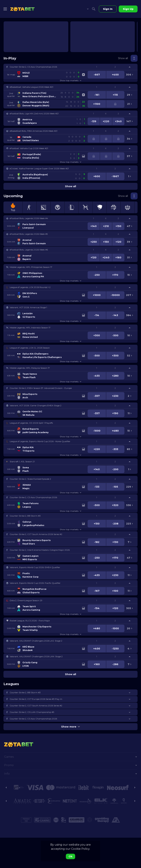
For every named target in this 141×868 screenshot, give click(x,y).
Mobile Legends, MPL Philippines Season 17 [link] (31, 267)
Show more (70, 727)
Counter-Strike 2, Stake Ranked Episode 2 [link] (30, 479)
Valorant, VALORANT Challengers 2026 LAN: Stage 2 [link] (36, 656)
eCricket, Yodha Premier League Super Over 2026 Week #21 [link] (39, 168)
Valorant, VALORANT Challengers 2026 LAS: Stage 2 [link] (36, 641)
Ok (70, 856)
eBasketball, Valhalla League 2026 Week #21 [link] (31, 87)
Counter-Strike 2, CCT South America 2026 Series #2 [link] (36, 534)
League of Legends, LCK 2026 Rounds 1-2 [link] (30, 287)
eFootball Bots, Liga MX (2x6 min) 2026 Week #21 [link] (34, 113)
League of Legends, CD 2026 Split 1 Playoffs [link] (31, 423)
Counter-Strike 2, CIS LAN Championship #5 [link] (32, 712)
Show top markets (70, 80)
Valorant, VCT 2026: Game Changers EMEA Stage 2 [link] (36, 405)
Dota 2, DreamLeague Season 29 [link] (26, 600)
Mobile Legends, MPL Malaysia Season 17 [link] (30, 368)
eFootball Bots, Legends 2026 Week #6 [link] (29, 250)
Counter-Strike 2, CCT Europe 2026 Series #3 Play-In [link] (36, 699)
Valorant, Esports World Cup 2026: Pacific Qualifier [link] (35, 583)
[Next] (135, 788)
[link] (22, 9)
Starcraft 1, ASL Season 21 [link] (22, 461)
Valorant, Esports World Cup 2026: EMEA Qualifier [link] (35, 567)
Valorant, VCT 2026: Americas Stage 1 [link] (28, 307)
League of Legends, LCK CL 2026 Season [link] (30, 348)
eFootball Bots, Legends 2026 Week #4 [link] (29, 218)
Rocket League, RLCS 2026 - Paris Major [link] (30, 621)
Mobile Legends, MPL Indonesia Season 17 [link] (30, 328)
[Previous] (6, 788)
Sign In (108, 9)
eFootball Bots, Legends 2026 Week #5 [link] (29, 234)
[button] (70, 67)
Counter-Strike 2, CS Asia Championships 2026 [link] (33, 67)
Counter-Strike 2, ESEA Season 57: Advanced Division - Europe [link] (41, 388)
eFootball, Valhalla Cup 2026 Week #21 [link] (29, 148)
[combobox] (85, 9)
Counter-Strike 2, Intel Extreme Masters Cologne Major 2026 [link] (40, 550)
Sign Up (128, 9)
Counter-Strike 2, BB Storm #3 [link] (25, 516)
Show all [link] (123, 58)
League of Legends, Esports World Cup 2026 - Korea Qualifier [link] (40, 441)
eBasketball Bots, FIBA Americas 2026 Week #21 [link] (34, 131)
